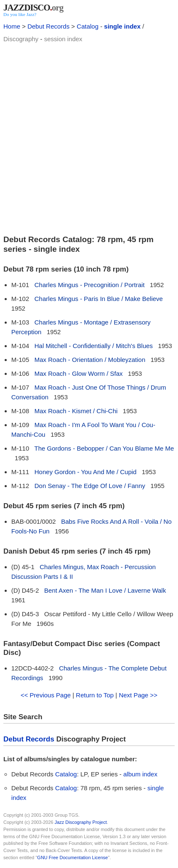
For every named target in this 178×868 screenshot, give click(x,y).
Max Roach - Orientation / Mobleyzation (90, 360)
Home (12, 26)
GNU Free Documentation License (72, 857)
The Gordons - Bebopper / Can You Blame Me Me (104, 448)
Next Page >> (138, 695)
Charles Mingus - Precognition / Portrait (90, 285)
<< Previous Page (46, 695)
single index (122, 26)
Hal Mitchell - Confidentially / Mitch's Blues (94, 346)
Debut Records (48, 26)
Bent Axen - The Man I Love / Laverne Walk (105, 590)
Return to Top (95, 695)
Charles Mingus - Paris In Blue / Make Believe (99, 299)
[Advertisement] (89, 138)
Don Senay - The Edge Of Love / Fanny (90, 486)
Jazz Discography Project (81, 822)
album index (140, 774)
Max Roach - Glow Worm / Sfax (79, 373)
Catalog (88, 26)
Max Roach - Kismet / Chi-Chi (76, 411)
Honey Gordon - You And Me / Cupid (86, 472)
